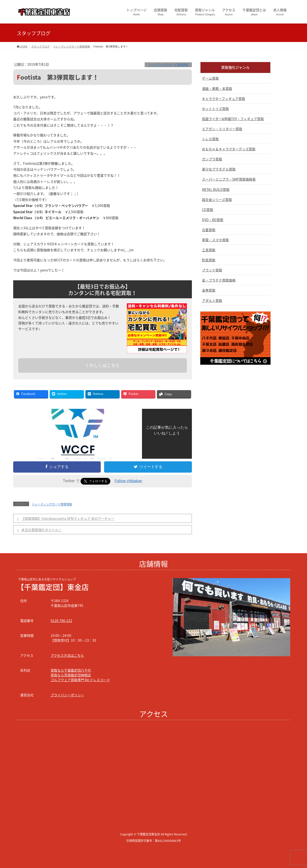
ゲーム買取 (210, 78)
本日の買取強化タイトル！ (41, 530)
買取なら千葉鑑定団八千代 (71, 670)
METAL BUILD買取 (216, 189)
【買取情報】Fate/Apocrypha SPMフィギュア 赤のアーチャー (68, 518)
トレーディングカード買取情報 (168, 65)
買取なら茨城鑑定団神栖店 (71, 675)
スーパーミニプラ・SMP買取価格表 (229, 179)
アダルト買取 (212, 300)
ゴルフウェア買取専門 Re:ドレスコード (80, 680)
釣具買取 (209, 260)
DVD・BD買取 (213, 220)
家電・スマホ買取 (215, 240)
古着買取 (209, 230)
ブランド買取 (212, 270)
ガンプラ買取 (212, 159)
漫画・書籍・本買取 (217, 88)
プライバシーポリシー (67, 695)
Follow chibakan (128, 481)
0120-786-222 (61, 621)
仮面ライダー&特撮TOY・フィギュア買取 (233, 119)
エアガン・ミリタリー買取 (222, 129)
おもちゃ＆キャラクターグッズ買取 (229, 149)
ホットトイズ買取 (215, 109)
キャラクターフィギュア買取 (224, 99)
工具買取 (209, 250)
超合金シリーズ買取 (217, 199)
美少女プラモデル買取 (219, 169)
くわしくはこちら (102, 365)
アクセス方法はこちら (67, 655)
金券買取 (209, 290)
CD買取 (208, 210)
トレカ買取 (210, 139)
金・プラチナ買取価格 (219, 280)
